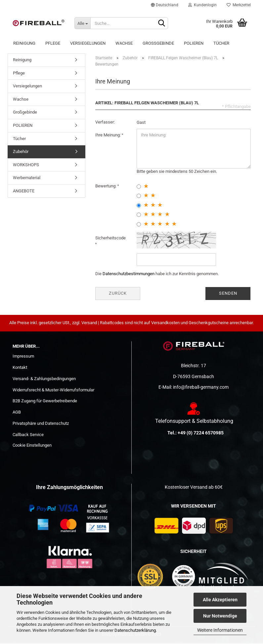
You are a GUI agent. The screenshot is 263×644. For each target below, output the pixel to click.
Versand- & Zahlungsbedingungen (44, 380)
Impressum (23, 357)
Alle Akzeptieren (220, 600)
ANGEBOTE (24, 192)
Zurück (118, 295)
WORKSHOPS (26, 166)
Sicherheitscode (110, 239)
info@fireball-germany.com (201, 388)
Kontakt (20, 369)
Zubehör (21, 153)
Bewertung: (106, 187)
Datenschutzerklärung (135, 630)
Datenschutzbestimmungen (129, 275)
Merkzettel (239, 5)
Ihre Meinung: (109, 136)
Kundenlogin (202, 5)
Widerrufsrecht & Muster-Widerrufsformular (53, 391)
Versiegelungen (88, 43)
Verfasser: (105, 123)
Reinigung (24, 43)
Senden (228, 295)
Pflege (53, 43)
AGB (17, 413)
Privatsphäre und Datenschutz (41, 425)
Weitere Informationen (220, 630)
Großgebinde (158, 43)
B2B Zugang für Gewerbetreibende (45, 402)
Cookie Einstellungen (32, 446)
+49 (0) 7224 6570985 (201, 434)
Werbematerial (27, 179)
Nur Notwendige (220, 616)
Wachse (124, 43)
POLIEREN (194, 43)
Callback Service (28, 436)
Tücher (221, 43)
